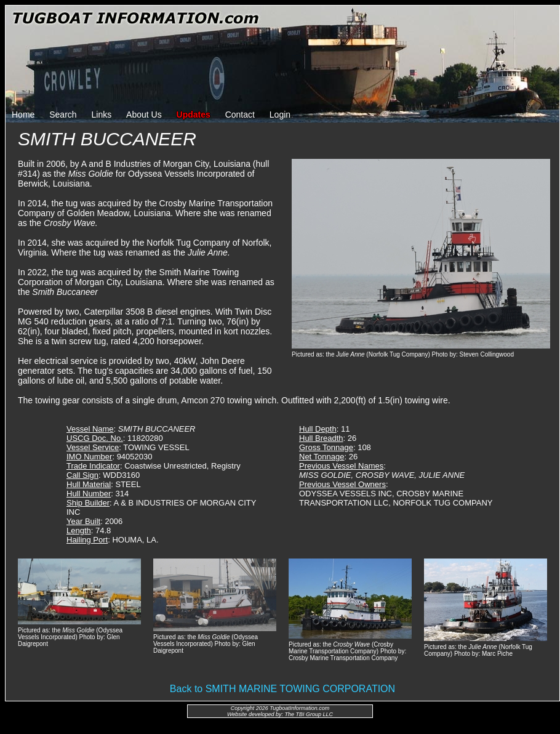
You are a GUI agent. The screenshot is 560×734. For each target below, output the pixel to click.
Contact (240, 115)
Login (280, 115)
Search (63, 115)
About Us (144, 115)
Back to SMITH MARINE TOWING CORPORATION (282, 689)
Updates (194, 115)
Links (102, 115)
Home (23, 115)
